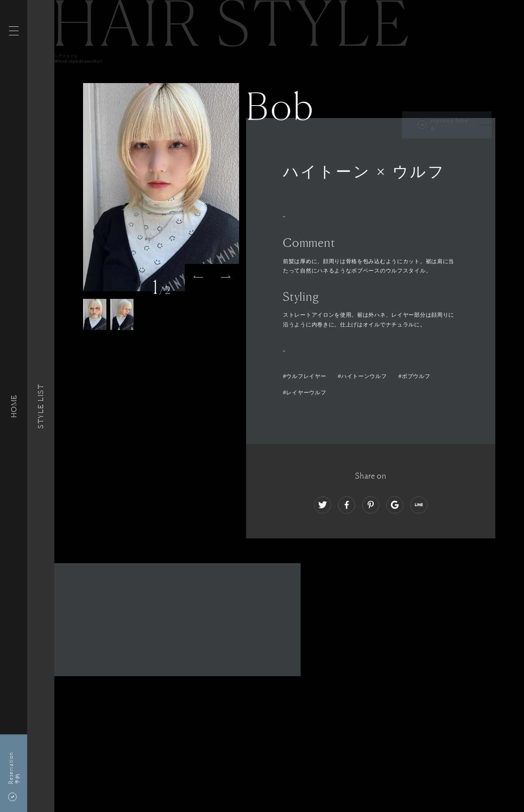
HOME (14, 406)
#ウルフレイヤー (305, 376)
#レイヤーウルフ (305, 392)
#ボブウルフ (414, 376)
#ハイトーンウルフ (362, 376)
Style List (41, 406)
